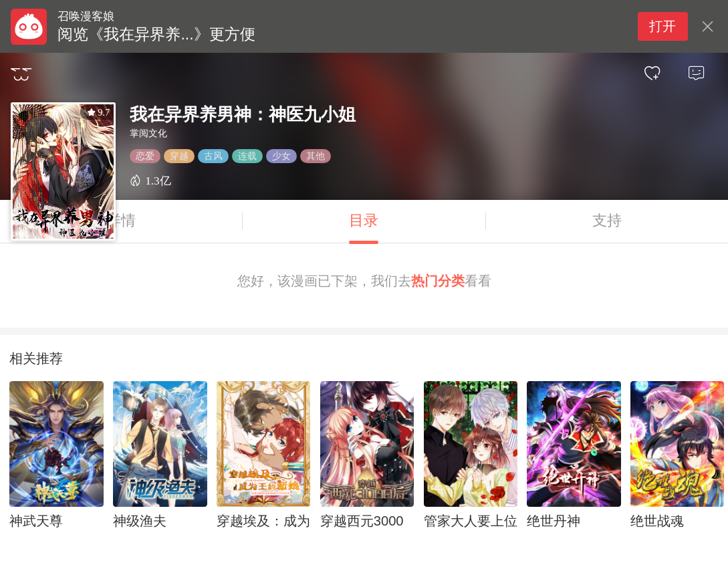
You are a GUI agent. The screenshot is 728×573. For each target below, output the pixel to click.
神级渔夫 (140, 521)
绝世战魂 (657, 521)
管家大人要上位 (471, 521)
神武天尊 (36, 521)
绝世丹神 (554, 521)
